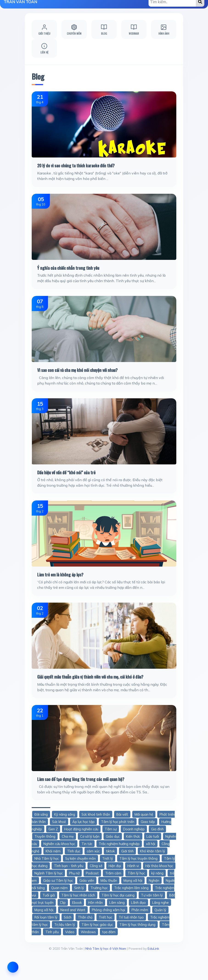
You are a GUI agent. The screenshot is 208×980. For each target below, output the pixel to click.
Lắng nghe (160, 903)
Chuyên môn (74, 30)
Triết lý (108, 858)
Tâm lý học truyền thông (138, 858)
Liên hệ (44, 48)
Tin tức (87, 844)
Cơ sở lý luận (90, 836)
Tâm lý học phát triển (118, 822)
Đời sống (41, 814)
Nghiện (154, 880)
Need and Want (73, 910)
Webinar (134, 30)
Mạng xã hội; (44, 910)
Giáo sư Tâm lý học (58, 880)
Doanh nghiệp (134, 829)
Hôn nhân (96, 903)
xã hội (151, 844)
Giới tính (127, 851)
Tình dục (74, 851)
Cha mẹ (68, 836)
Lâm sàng (117, 903)
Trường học (99, 888)
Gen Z (53, 829)
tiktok (110, 851)
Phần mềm (140, 910)
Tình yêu (52, 932)
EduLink (153, 949)
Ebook (77, 903)
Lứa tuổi (153, 836)
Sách (68, 917)
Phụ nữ (74, 873)
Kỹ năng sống (65, 814)
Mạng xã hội (133, 880)
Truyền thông (45, 836)
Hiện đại (115, 866)
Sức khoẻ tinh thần (96, 814)
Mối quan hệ (144, 814)
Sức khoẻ (59, 822)
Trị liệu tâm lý (65, 925)
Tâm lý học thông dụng (137, 925)
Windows (88, 932)
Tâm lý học (136, 873)
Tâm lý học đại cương (118, 895)
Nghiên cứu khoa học (59, 844)
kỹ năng (157, 873)
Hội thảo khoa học (159, 866)
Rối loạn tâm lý (46, 917)
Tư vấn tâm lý (152, 895)
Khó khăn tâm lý (153, 851)
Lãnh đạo (138, 903)
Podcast (92, 873)
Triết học (105, 917)
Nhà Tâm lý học (47, 858)
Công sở (96, 866)
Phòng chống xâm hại (108, 910)
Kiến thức (133, 836)
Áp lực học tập (83, 822)
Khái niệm (53, 851)
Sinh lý (79, 888)
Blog (104, 30)
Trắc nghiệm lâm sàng (131, 888)
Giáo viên (87, 880)
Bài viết (122, 814)
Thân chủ (85, 917)
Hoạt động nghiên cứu (81, 829)
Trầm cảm (113, 873)
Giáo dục (113, 836)
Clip (63, 903)
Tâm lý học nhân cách (78, 895)
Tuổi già (49, 895)
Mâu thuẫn (109, 880)
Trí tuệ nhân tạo (131, 917)
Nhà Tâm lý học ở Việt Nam (106, 949)
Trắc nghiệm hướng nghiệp (119, 844)
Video (70, 932)
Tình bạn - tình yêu (69, 866)
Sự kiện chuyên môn (80, 858)
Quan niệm (59, 888)
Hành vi (133, 866)
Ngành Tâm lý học (49, 873)
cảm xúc (93, 851)
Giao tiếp (148, 822)
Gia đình (157, 829)
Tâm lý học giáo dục (97, 925)
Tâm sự (111, 829)
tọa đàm (109, 932)
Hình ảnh (164, 30)
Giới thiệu (44, 30)
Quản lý (160, 910)
